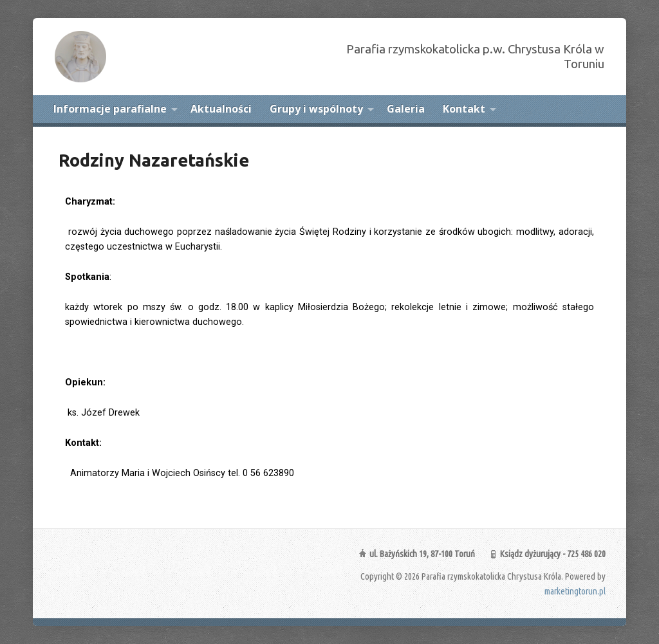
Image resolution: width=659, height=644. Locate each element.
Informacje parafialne (110, 109)
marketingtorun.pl (575, 591)
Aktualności (221, 109)
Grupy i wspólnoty (316, 109)
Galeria (406, 109)
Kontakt (464, 109)
